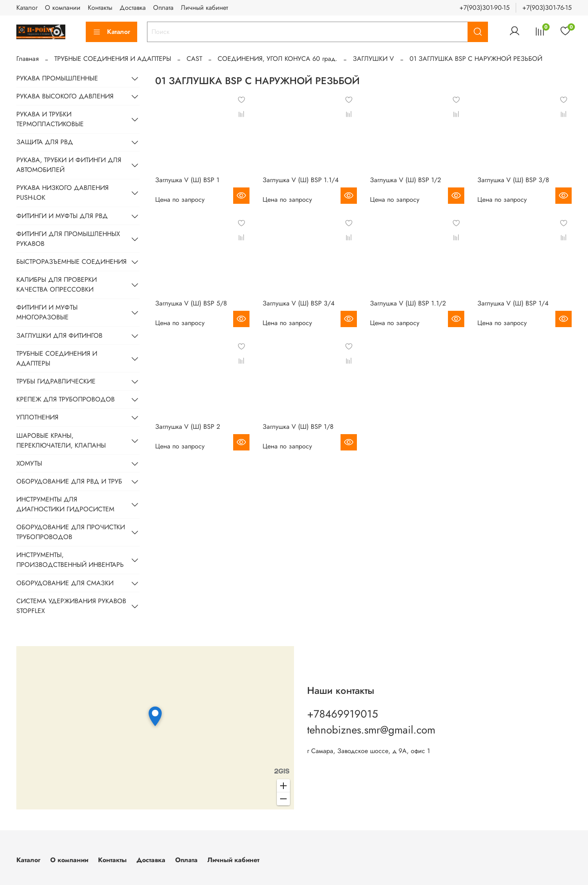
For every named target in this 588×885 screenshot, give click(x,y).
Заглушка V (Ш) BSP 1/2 (405, 180)
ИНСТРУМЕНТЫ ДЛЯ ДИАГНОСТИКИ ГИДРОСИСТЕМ (65, 504)
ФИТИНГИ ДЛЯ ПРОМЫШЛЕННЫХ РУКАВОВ (68, 239)
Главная (28, 59)
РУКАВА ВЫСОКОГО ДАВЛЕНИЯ (65, 96)
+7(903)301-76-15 (547, 8)
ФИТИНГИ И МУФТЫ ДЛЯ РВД (62, 216)
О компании (63, 8)
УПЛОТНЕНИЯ (37, 417)
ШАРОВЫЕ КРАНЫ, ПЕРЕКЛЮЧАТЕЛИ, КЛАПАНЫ (61, 440)
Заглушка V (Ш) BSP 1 (187, 180)
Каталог (27, 8)
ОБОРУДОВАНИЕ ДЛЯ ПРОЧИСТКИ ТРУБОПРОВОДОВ (71, 532)
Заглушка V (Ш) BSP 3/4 (298, 303)
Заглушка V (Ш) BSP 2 (188, 427)
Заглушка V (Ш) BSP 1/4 (513, 303)
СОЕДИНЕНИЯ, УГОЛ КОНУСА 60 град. (277, 59)
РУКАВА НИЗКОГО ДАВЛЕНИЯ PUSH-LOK (62, 193)
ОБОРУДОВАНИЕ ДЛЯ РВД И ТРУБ (69, 481)
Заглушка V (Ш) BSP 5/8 (191, 303)
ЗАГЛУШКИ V (373, 59)
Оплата (163, 8)
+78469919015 (343, 714)
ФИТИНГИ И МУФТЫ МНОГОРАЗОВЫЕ (47, 312)
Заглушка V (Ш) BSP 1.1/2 (408, 303)
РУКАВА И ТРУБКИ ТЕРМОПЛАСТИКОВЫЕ (50, 119)
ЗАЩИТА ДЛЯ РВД (45, 142)
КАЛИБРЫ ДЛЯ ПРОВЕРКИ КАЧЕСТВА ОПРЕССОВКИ (57, 284)
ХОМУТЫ (29, 463)
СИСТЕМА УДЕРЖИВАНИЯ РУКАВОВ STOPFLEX (71, 606)
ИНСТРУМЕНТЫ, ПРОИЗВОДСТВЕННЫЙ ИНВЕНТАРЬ (70, 560)
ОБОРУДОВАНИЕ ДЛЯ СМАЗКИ (65, 583)
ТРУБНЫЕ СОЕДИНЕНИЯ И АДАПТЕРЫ (113, 59)
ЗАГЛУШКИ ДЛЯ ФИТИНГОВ (59, 335)
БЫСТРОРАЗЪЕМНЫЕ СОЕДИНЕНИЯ (71, 262)
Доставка (133, 8)
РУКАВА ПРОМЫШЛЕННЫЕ (57, 78)
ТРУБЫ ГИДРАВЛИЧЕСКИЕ (56, 381)
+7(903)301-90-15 (484, 8)
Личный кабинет (204, 8)
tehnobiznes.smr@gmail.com (371, 730)
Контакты (100, 8)
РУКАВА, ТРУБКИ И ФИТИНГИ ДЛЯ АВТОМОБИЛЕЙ (69, 165)
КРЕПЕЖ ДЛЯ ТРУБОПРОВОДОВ (66, 399)
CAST (194, 59)
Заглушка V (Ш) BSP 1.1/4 (301, 180)
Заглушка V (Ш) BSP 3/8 (513, 180)
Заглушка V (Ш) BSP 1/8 (298, 427)
